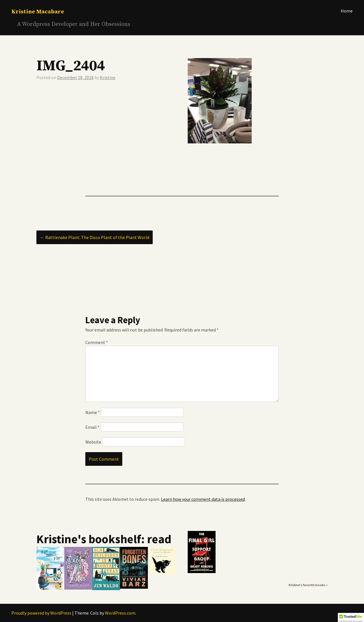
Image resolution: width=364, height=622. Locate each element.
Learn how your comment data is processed (203, 499)
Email (92, 427)
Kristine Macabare (38, 12)
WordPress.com (120, 613)
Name (93, 412)
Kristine (108, 77)
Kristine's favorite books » (308, 585)
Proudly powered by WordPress (41, 613)
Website (93, 442)
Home (347, 11)
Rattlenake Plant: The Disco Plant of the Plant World (95, 237)
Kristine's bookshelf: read (104, 539)
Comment (97, 342)
